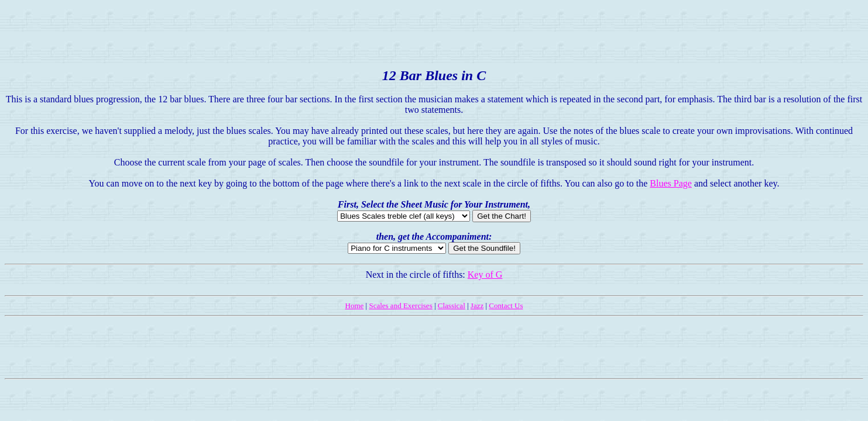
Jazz (477, 306)
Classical (452, 306)
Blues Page (671, 183)
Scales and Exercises (400, 306)
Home (355, 306)
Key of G (485, 275)
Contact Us (506, 306)
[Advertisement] (434, 31)
